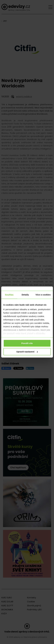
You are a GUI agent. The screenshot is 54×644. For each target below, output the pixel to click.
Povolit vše (27, 343)
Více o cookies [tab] (43, 295)
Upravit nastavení (27, 352)
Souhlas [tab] (9, 295)
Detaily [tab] (25, 295)
